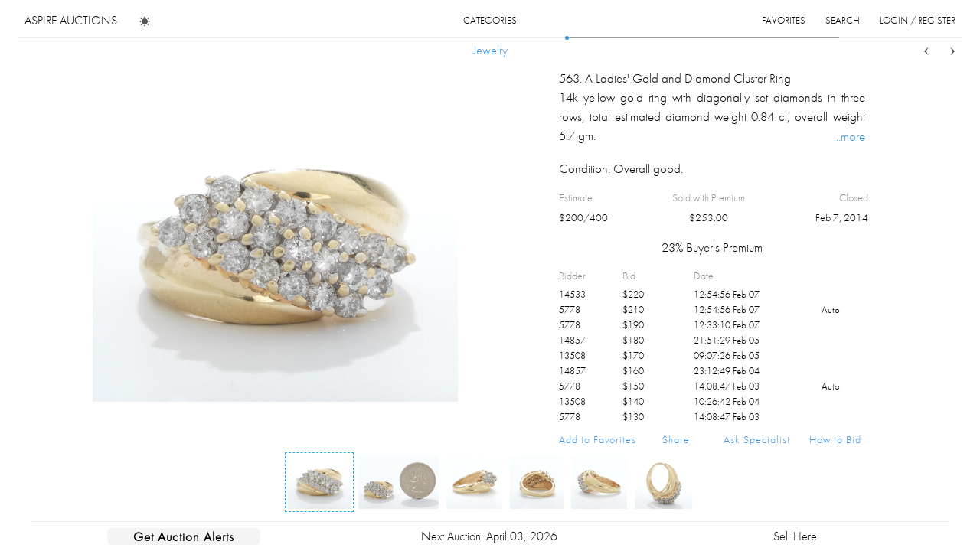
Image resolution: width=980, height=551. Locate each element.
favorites (784, 20)
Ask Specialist (757, 439)
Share (676, 439)
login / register (918, 20)
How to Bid (835, 439)
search (843, 20)
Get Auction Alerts (184, 536)
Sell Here (795, 536)
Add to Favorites (598, 439)
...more (849, 136)
